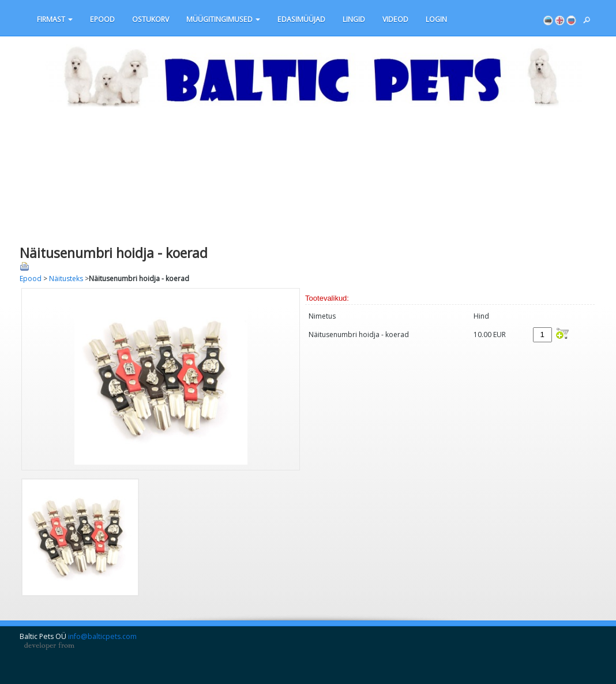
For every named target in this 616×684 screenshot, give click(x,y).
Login (436, 19)
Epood (102, 19)
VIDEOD (395, 19)
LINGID (354, 19)
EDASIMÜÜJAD (301, 19)
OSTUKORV (151, 19)
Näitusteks (66, 279)
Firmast (55, 19)
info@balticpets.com (102, 636)
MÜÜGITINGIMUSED (223, 19)
